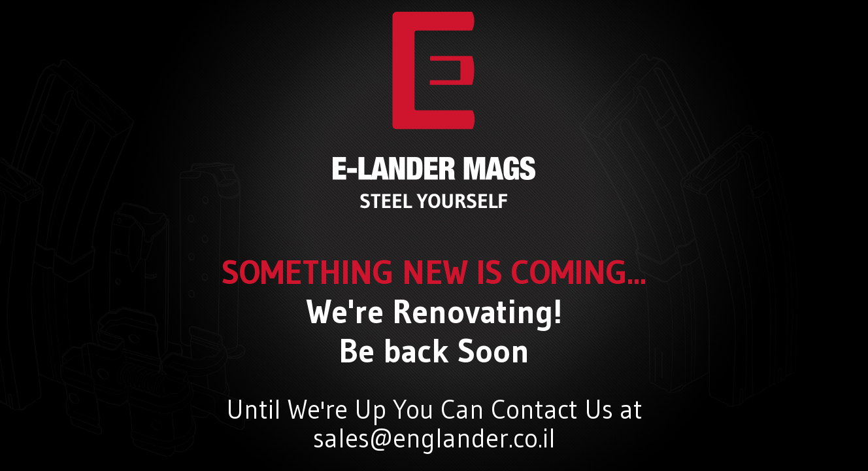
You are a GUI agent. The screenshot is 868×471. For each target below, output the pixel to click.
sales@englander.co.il (434, 438)
